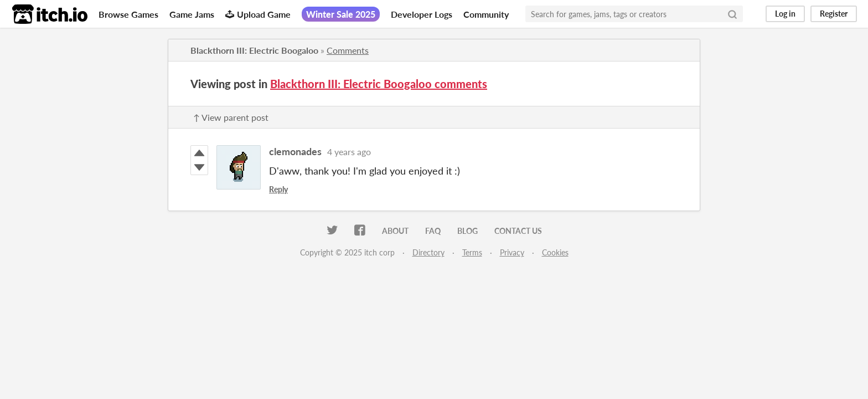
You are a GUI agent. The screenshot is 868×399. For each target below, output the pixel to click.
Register (834, 14)
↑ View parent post (231, 117)
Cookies (555, 252)
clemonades (295, 151)
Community (486, 14)
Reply (278, 189)
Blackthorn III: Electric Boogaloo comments (379, 84)
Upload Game (258, 14)
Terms (472, 252)
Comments (348, 50)
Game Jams (192, 14)
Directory (428, 252)
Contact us (518, 231)
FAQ (433, 231)
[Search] (732, 14)
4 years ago (349, 152)
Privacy (512, 252)
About (395, 231)
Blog (467, 231)
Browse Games (128, 14)
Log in (785, 14)
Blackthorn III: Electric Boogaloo (254, 50)
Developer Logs (422, 14)
